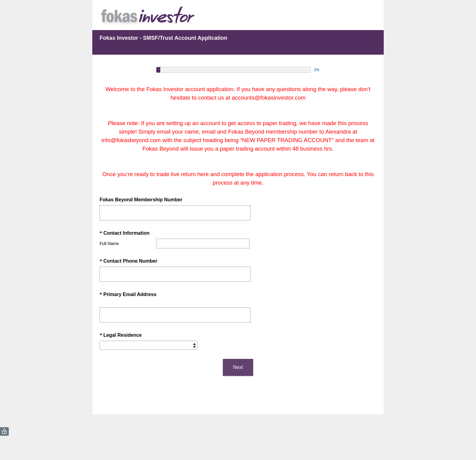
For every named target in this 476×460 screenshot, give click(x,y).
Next (238, 367)
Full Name (109, 244)
